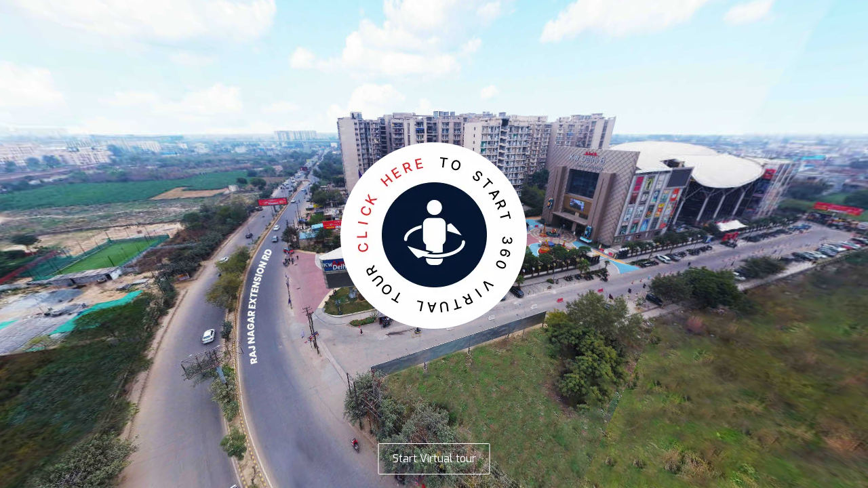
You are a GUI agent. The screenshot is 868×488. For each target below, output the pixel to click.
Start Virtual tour (434, 459)
